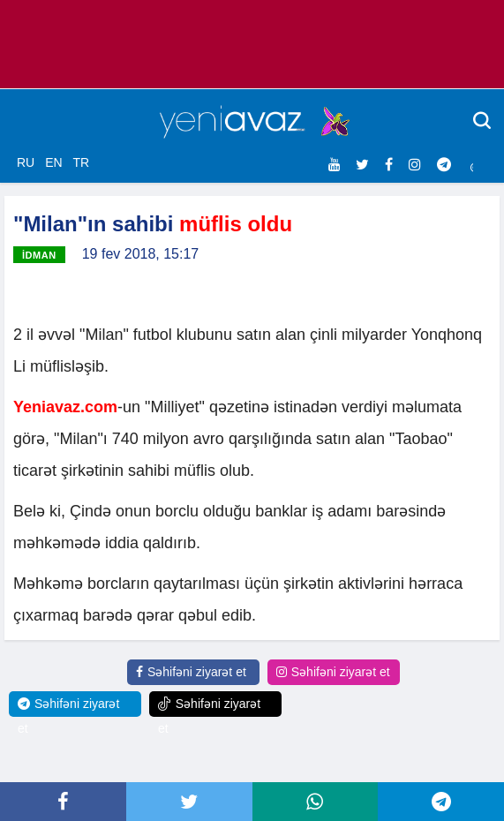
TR (81, 162)
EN (53, 162)
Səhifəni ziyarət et (191, 672)
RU (26, 162)
